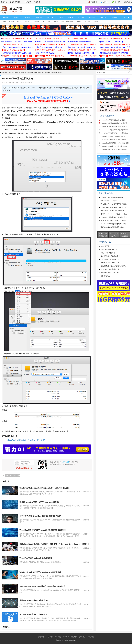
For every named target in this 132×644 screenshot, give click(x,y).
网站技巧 (16, 72)
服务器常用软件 (15, 2)
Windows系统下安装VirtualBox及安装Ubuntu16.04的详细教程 (44, 488)
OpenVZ (56, 22)
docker (4, 22)
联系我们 (58, 637)
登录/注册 (94, 2)
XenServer (36, 22)
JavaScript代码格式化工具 (109, 250)
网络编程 (28, 17)
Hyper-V (11, 22)
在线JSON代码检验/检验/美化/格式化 (113, 266)
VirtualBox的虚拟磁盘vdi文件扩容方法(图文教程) (26, 440)
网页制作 (17, 17)
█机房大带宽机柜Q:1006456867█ (112, 42)
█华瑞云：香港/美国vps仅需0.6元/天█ (81, 53)
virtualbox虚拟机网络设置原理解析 (112, 211)
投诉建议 (82, 637)
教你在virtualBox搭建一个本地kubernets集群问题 (39, 502)
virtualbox (8, 475)
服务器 (71, 17)
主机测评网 (27, 2)
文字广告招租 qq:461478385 (77, 39)
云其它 (96, 22)
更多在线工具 (105, 276)
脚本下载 (50, 17)
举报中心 (106, 2)
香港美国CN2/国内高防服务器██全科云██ (17, 56)
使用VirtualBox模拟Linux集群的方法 (34, 600)
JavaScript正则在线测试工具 (110, 269)
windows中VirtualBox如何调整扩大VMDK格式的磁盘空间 (42, 586)
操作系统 (92, 17)
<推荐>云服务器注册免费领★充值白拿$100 (17, 39)
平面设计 (115, 17)
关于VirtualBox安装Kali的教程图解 (33, 614)
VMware (19, 22)
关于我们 (41, 637)
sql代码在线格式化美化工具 (110, 259)
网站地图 (74, 637)
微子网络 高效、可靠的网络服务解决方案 (82, 50)
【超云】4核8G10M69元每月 (45, 53)
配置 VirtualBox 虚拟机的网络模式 (112, 227)
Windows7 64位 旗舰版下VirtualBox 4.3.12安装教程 (40, 572)
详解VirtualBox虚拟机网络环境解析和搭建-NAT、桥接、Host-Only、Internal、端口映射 (54, 544)
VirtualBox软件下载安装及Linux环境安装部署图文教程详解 (43, 530)
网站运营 (104, 17)
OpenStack (79, 22)
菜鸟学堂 (4, 2)
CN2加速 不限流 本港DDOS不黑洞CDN (48, 39)
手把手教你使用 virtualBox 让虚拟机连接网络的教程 (40, 516)
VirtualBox (27, 22)
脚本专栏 (39, 17)
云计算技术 (88, 22)
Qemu (49, 22)
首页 (10, 72)
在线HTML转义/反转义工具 (110, 263)
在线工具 (37, 2)
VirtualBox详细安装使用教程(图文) (113, 120)
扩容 (18, 475)
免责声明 (66, 637)
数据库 (61, 17)
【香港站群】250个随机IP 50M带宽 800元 (49, 47)
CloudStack (70, 22)
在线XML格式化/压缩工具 (109, 253)
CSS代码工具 (105, 246)
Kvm (43, 22)
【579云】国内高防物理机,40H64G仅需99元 (17, 47)
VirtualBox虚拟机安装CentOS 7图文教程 (115, 143)
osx (14, 475)
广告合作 (50, 637)
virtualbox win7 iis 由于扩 (109, 201)
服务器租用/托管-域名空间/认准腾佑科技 (114, 53)
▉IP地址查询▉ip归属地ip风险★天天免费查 (50, 44)
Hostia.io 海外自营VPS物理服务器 (79, 42)
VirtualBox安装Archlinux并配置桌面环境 (36, 558)
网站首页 (6, 17)
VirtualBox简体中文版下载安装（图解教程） (117, 146)
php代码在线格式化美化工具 (110, 256)
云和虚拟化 (30, 72)
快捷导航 (128, 2)
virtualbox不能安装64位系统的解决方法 (115, 130)
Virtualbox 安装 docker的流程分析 (112, 197)
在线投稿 (91, 637)
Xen (62, 22)
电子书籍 (81, 17)
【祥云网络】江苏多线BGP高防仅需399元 (115, 50)
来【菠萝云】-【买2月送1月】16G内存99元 (17, 42)
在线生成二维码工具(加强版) (110, 273)
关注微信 (117, 2)
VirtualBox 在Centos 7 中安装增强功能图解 (116, 150)
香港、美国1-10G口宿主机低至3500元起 (81, 47)
